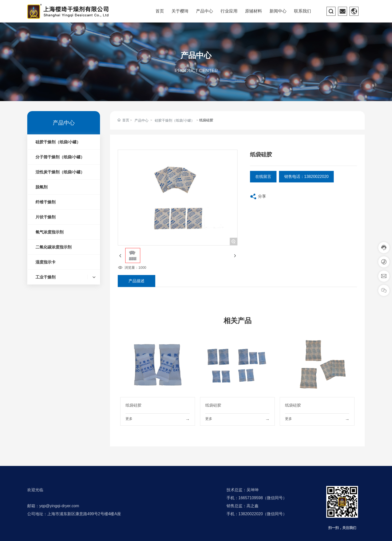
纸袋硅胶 (133, 405)
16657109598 (251, 498)
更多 (129, 419)
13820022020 (251, 514)
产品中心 (196, 55)
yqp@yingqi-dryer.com (59, 506)
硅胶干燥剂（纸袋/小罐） (175, 120)
